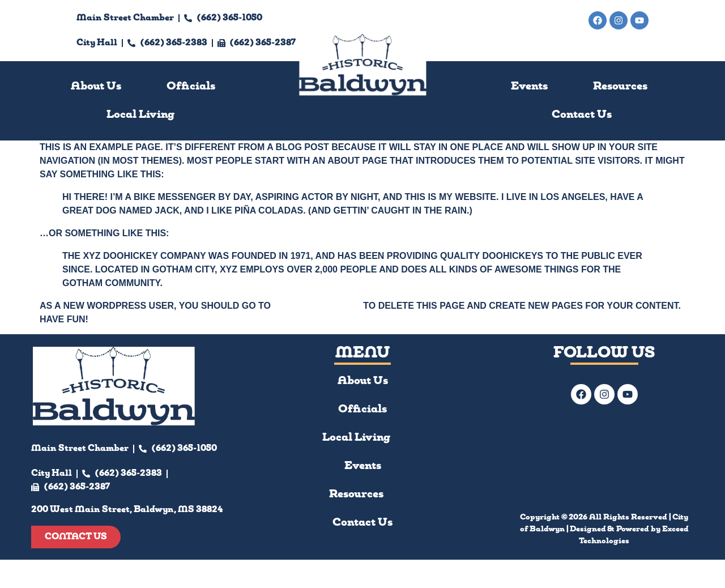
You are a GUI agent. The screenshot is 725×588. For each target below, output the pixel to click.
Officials (191, 87)
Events (529, 87)
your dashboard (317, 306)
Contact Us (582, 115)
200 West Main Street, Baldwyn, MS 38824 (553, 45)
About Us (96, 87)
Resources (620, 87)
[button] (143, 115)
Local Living (140, 115)
